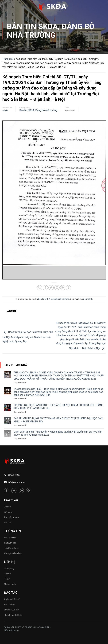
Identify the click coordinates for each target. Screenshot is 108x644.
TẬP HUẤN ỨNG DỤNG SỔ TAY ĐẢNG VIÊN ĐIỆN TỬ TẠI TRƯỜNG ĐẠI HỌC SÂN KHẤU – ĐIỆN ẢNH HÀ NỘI (58, 420)
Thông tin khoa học (13, 553)
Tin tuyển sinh (10, 543)
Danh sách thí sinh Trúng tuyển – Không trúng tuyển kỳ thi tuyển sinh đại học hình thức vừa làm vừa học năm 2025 (58, 433)
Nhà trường (9, 568)
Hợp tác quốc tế (11, 548)
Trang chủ (8, 59)
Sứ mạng (8, 512)
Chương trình (10, 584)
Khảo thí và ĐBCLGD (13, 615)
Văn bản (8, 522)
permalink (88, 299)
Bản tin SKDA (32, 26)
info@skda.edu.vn (17, 482)
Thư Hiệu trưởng (11, 517)
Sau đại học (9, 604)
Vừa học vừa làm (12, 610)
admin (5, 110)
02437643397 (14, 475)
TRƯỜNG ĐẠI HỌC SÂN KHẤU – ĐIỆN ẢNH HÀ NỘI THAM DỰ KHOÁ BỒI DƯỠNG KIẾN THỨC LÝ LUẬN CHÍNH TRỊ (58, 407)
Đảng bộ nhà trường (51, 31)
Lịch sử (7, 507)
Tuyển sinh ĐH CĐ (12, 599)
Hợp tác (8, 574)
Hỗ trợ (7, 579)
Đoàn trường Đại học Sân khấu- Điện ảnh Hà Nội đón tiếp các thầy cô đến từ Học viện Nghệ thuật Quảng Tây (28, 337)
